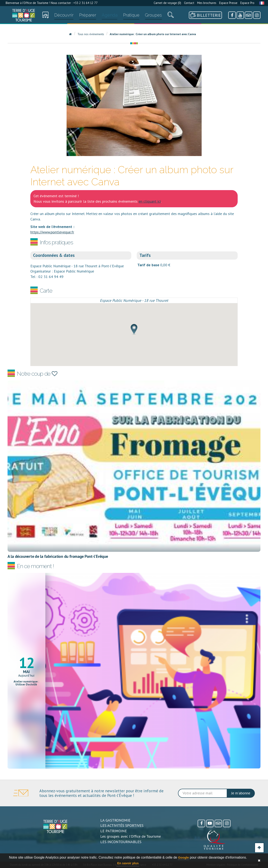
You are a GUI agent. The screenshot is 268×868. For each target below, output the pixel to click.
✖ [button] (259, 861)
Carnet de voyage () (167, 3)
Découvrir (64, 15)
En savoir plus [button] (128, 863)
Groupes (153, 15)
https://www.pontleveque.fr (52, 232)
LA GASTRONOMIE (115, 820)
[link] (24, 15)
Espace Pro (247, 3)
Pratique (131, 15)
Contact (189, 3)
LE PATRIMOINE (114, 831)
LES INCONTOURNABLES (121, 842)
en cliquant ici (150, 201)
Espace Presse (228, 3)
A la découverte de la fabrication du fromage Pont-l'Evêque (58, 556)
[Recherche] (171, 16)
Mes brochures (207, 3)
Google (183, 857)
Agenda (110, 15)
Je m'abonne (241, 793)
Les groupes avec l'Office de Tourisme (131, 836)
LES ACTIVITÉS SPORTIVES (122, 825)
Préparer (88, 15)
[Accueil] (24, 15)
